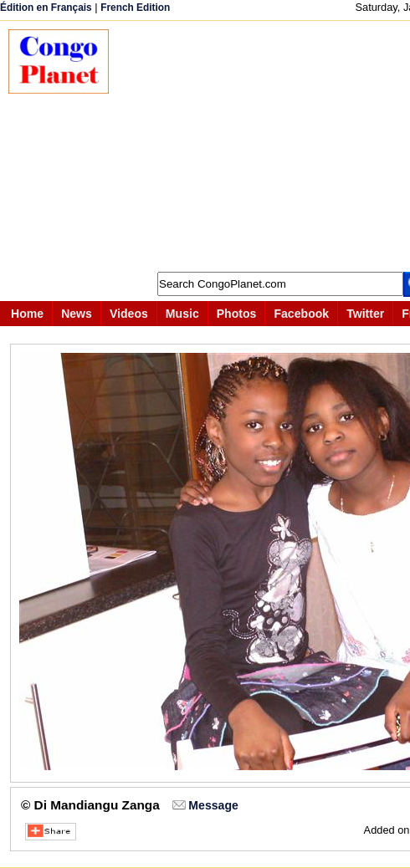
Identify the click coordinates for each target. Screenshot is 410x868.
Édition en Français (46, 8)
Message (213, 805)
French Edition (135, 8)
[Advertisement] (268, 146)
